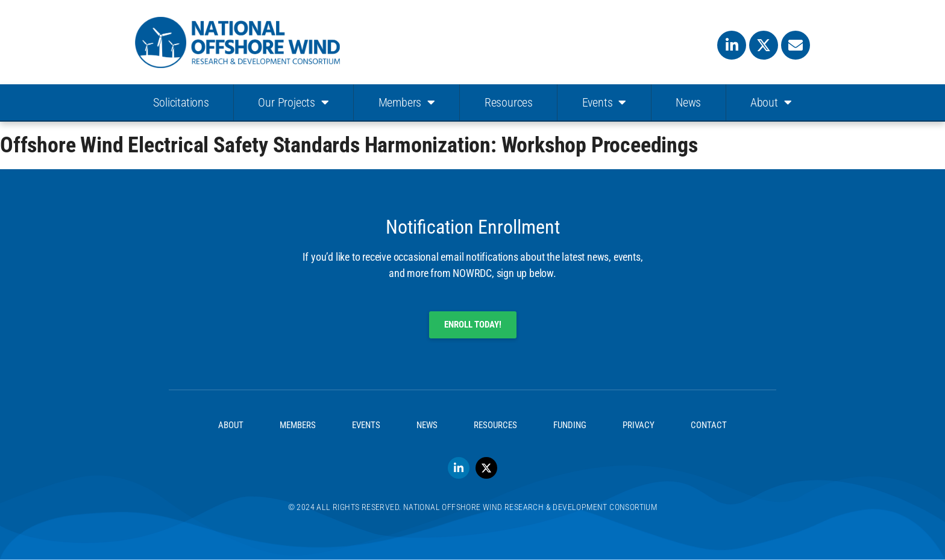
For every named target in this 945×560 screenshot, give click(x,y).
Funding (570, 425)
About (771, 102)
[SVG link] (237, 42)
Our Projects (293, 102)
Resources (509, 102)
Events (604, 102)
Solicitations (181, 102)
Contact (709, 425)
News (688, 102)
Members (407, 102)
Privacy (639, 425)
